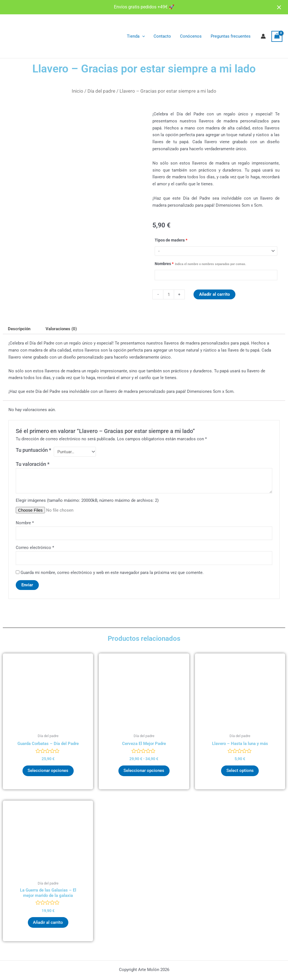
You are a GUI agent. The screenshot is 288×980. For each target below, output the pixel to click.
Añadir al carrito (214, 294)
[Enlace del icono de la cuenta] (263, 36)
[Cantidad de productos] (169, 294)
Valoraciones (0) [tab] (61, 329)
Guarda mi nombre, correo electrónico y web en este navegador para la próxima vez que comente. (112, 573)
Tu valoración (33, 464)
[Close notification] (279, 7)
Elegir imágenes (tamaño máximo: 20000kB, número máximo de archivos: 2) (87, 501)
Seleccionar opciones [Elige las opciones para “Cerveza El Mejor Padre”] (144, 772)
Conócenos (192, 36)
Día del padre (101, 91)
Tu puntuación (33, 450)
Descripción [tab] (19, 329)
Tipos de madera (171, 240)
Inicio (77, 91)
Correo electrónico (35, 548)
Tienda (138, 36)
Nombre (25, 523)
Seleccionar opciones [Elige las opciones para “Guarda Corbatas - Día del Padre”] (48, 772)
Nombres (200, 264)
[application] (144, 36)
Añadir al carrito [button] (48, 924)
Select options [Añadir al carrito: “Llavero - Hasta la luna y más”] (240, 772)
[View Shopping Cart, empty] (277, 36)
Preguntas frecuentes (231, 36)
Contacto (164, 36)
